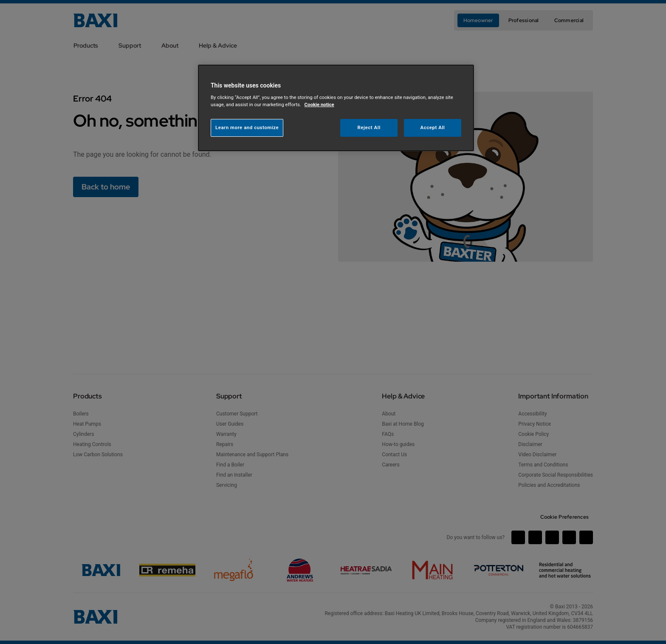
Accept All (433, 127)
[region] (336, 108)
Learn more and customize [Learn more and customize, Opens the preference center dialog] (247, 127)
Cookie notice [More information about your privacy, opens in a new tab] (319, 105)
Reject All (369, 127)
